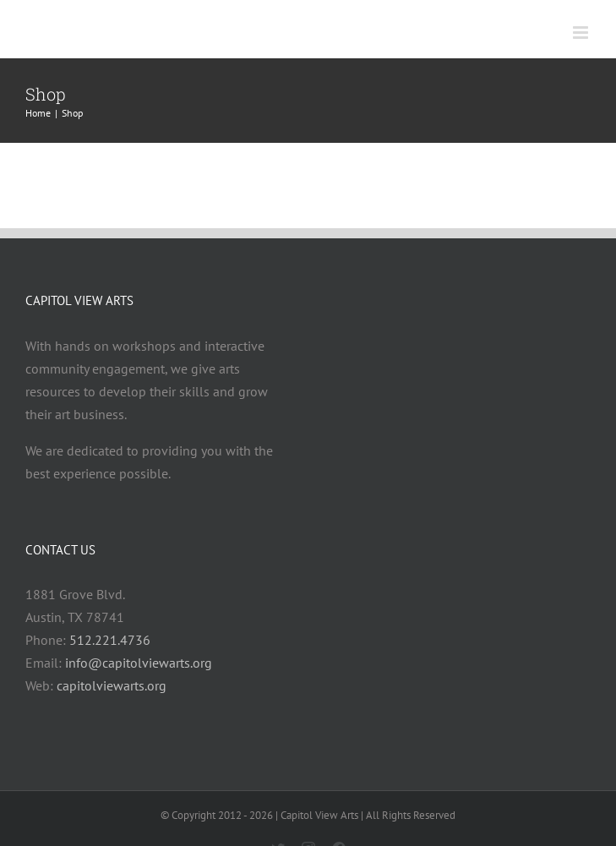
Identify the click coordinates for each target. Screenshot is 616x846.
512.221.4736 (110, 640)
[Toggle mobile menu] (582, 33)
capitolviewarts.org (112, 685)
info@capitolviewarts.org (139, 663)
